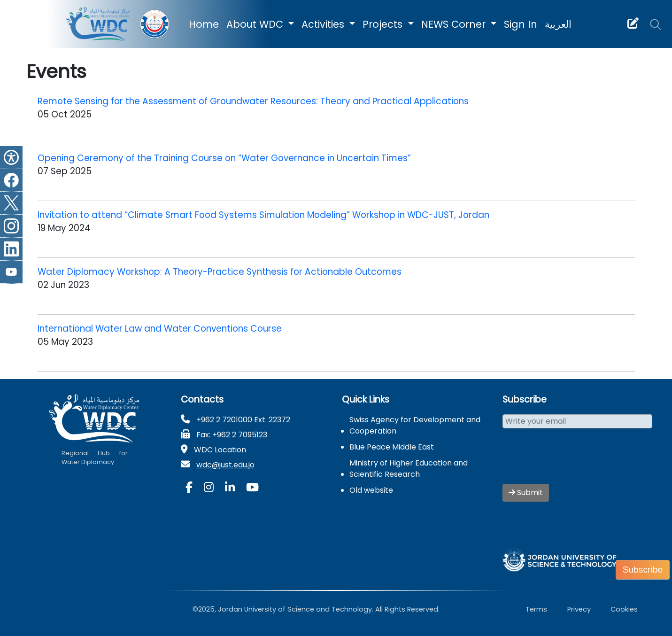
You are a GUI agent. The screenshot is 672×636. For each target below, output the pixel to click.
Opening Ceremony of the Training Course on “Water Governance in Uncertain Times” (224, 158)
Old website (371, 490)
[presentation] (574, 462)
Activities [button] (324, 24)
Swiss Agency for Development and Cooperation (415, 425)
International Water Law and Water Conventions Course (160, 329)
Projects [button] (384, 24)
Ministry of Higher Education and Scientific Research (409, 469)
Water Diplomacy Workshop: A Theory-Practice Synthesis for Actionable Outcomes (220, 272)
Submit (526, 493)
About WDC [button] (256, 24)
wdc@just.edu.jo (225, 465)
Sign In (521, 24)
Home (204, 24)
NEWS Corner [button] (455, 24)
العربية (558, 24)
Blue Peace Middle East (392, 447)
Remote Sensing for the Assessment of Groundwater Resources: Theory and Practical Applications (253, 101)
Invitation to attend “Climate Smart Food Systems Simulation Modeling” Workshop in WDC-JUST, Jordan (263, 215)
